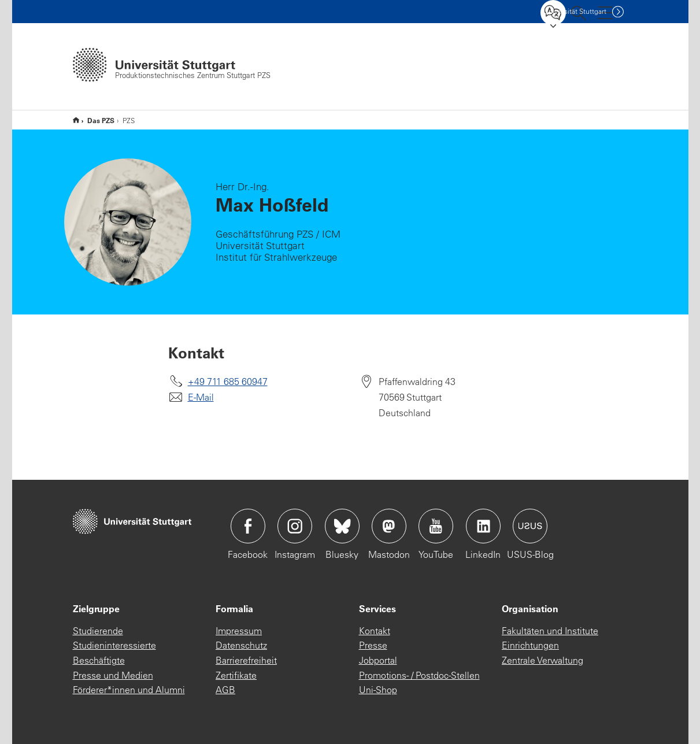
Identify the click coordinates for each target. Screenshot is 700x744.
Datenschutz (241, 645)
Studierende (98, 631)
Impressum (239, 631)
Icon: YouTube (436, 526)
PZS (76, 120)
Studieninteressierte (114, 645)
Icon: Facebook (248, 526)
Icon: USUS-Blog (530, 526)
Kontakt (375, 631)
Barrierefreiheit (246, 660)
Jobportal (378, 660)
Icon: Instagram (295, 526)
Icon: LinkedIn (483, 526)
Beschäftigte (99, 660)
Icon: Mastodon (389, 526)
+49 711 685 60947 (228, 382)
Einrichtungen (530, 645)
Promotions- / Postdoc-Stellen (419, 675)
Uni (575, 11)
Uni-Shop (378, 690)
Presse (373, 645)
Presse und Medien (113, 675)
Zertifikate (236, 675)
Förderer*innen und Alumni (129, 690)
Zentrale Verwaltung (542, 660)
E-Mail (201, 397)
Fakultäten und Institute (550, 631)
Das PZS (101, 120)
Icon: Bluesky (342, 526)
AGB (225, 690)
